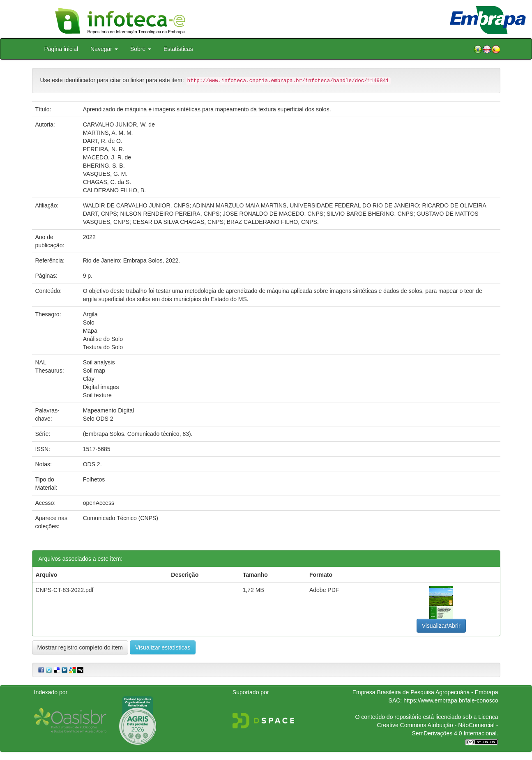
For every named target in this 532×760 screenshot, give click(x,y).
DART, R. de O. (103, 141)
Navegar (104, 49)
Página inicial (61, 49)
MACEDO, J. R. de (107, 157)
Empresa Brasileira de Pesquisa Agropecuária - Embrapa (425, 692)
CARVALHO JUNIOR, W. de (119, 124)
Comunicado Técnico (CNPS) (121, 518)
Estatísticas (178, 49)
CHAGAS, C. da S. (107, 182)
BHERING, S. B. (104, 166)
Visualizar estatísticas (163, 647)
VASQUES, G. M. (105, 174)
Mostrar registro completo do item (80, 647)
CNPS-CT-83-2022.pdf (65, 590)
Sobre (141, 49)
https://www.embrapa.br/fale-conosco (451, 700)
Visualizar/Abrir (441, 626)
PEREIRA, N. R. (104, 149)
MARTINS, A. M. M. (108, 133)
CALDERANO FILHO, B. (114, 190)
